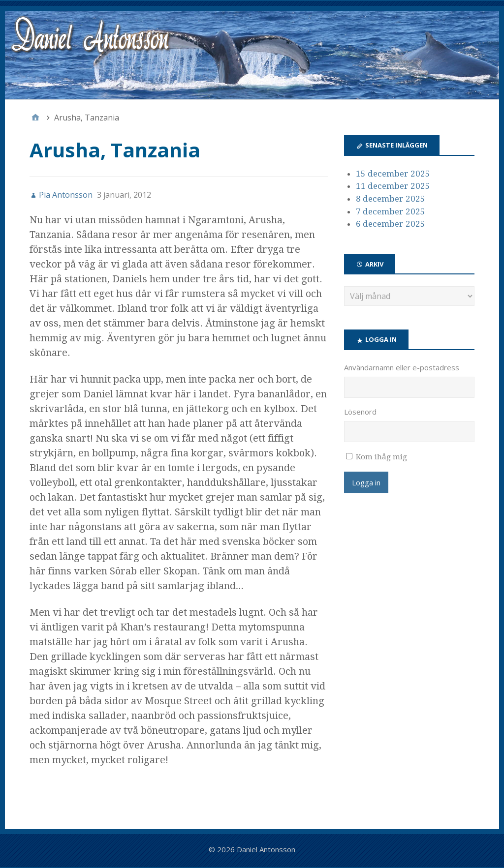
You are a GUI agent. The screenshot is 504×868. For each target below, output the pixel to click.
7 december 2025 (391, 211)
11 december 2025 (393, 186)
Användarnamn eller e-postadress (402, 367)
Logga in (366, 482)
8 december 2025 (391, 199)
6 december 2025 (391, 224)
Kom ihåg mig (381, 457)
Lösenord (360, 412)
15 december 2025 (393, 174)
